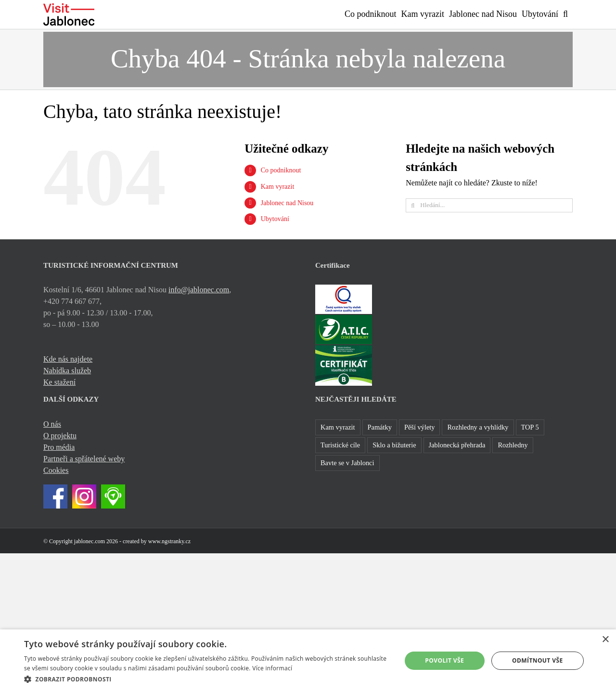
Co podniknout (281, 170)
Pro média (59, 447)
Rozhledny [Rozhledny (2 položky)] (513, 445)
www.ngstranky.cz (169, 541)
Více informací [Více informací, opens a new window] (272, 668)
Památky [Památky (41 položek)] (380, 427)
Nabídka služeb (67, 371)
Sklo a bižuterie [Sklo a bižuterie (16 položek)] (394, 445)
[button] (565, 13)
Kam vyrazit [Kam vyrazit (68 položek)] (338, 427)
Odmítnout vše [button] (537, 660)
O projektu (60, 436)
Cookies (56, 470)
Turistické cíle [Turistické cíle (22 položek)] (340, 445)
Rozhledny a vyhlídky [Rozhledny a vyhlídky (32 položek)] (478, 427)
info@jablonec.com (199, 290)
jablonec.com (90, 541)
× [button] (605, 640)
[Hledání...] (489, 205)
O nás (52, 424)
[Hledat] (413, 205)
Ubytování (275, 219)
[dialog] (308, 661)
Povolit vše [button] (444, 660)
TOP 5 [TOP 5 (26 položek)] (530, 427)
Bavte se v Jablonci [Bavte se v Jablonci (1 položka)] (347, 463)
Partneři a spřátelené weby (84, 459)
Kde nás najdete (68, 359)
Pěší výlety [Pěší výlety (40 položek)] (420, 427)
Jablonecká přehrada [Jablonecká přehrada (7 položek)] (457, 445)
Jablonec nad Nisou (287, 203)
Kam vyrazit (278, 187)
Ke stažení (59, 382)
